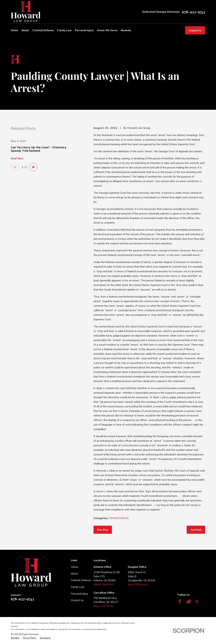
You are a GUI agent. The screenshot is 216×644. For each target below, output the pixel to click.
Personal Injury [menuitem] (84, 30)
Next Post (196, 530)
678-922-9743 (194, 12)
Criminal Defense (119, 518)
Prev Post (103, 530)
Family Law (78, 587)
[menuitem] (15, 638)
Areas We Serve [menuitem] (107, 30)
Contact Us (195, 30)
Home (75, 567)
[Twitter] (197, 602)
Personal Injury (79, 594)
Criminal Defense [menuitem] (43, 30)
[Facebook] (180, 602)
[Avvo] (188, 602)
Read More (17, 158)
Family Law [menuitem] (64, 30)
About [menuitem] (25, 30)
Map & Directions (104, 584)
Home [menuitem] (14, 30)
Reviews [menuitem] (126, 30)
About (75, 574)
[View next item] (33, 167)
